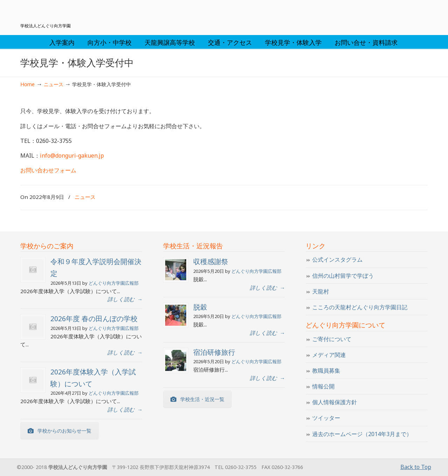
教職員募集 (326, 371)
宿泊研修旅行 (214, 352)
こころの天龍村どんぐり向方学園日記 (360, 307)
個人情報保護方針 (335, 402)
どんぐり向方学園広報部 (114, 283)
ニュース (54, 84)
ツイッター (326, 418)
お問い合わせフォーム (48, 170)
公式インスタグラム (337, 260)
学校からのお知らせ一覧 (59, 431)
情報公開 (323, 386)
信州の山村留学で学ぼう (343, 276)
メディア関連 (329, 355)
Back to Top (416, 467)
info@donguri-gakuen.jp (72, 156)
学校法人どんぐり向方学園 (224, 13)
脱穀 (200, 307)
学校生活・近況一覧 (197, 399)
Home (27, 84)
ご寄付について (332, 339)
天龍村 (321, 291)
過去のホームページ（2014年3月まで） (362, 434)
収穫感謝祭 (211, 261)
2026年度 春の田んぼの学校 (94, 319)
